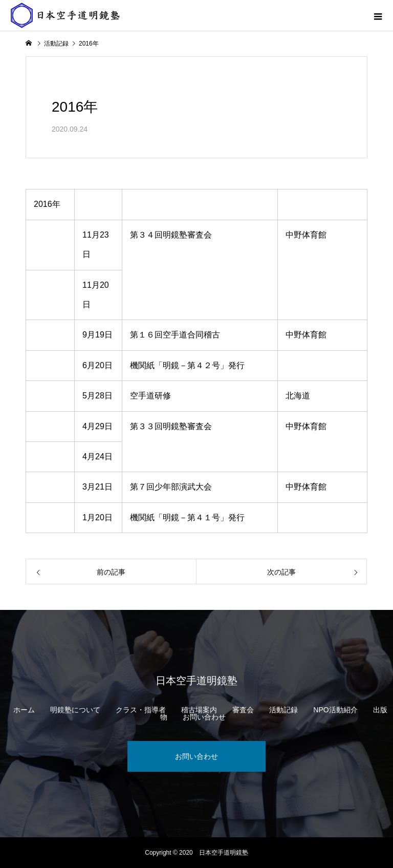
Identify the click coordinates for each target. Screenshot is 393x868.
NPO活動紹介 (335, 710)
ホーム (24, 710)
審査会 (243, 710)
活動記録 (283, 710)
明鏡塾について (75, 710)
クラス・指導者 (141, 710)
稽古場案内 (199, 710)
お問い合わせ (204, 717)
